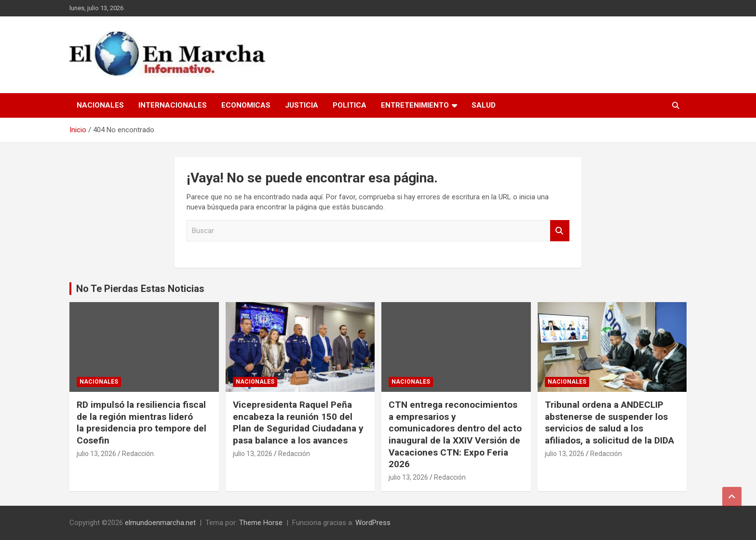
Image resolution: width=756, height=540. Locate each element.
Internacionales (173, 105)
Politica (350, 105)
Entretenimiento (415, 105)
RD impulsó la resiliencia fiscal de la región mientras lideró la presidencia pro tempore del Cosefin (142, 422)
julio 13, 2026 (96, 454)
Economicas (246, 105)
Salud (484, 105)
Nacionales (100, 105)
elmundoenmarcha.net (160, 523)
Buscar (560, 231)
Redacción (138, 454)
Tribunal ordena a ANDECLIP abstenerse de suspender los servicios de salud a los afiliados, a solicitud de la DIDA (609, 422)
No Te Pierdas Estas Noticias (140, 289)
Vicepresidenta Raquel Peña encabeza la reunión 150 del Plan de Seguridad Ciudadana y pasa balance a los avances (298, 422)
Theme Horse (261, 523)
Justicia (302, 105)
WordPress (373, 523)
